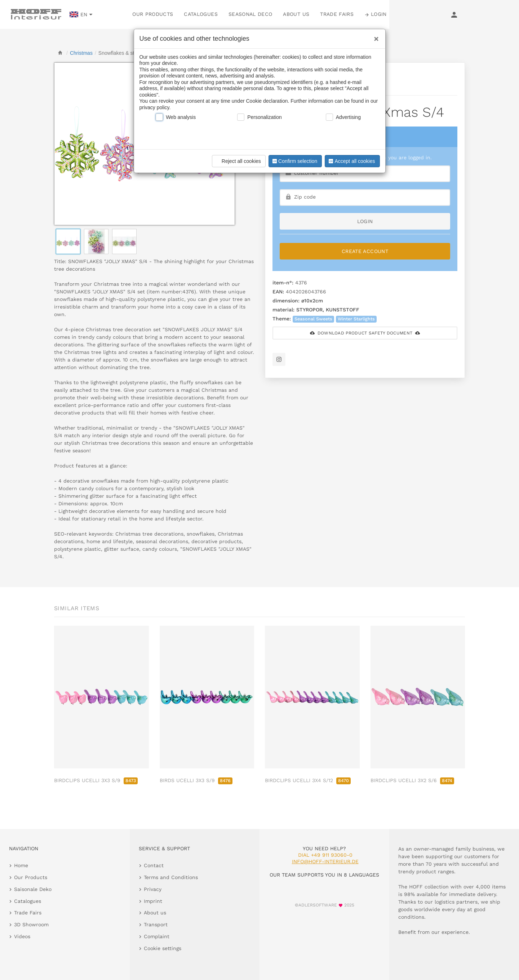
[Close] (374, 36)
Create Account (365, 251)
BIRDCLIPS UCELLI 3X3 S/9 (96, 780)
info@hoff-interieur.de (325, 861)
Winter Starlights (356, 319)
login (365, 221)
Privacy (153, 889)
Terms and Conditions (171, 877)
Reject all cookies (238, 161)
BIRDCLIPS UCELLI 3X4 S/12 (308, 780)
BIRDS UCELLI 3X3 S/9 (196, 780)
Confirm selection (294, 161)
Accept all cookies (351, 161)
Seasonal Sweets (313, 319)
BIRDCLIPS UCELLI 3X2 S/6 (412, 780)
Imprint (153, 901)
